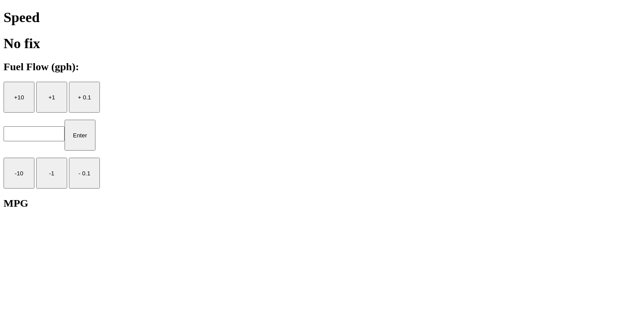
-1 (52, 173)
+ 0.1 (84, 97)
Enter (80, 135)
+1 (51, 97)
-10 (19, 173)
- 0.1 (85, 173)
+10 (19, 97)
